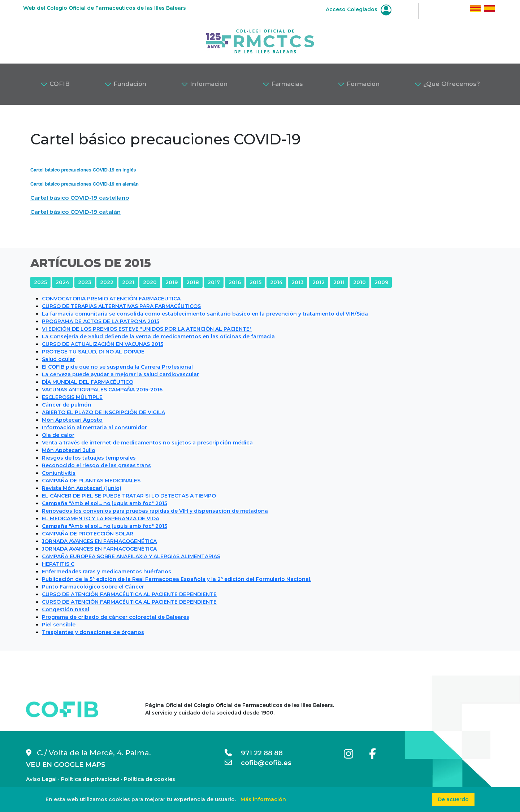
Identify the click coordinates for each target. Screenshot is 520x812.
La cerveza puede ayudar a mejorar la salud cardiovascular (120, 374)
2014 (276, 282)
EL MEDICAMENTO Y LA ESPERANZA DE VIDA (101, 518)
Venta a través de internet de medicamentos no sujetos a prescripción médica (147, 443)
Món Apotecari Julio (69, 450)
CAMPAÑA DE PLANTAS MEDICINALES (91, 481)
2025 (40, 282)
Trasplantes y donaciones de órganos (93, 632)
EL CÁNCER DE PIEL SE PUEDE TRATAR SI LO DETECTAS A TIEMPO (129, 496)
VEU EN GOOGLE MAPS (66, 765)
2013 (298, 282)
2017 (214, 282)
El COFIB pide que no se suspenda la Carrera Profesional (117, 367)
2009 (381, 282)
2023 (85, 282)
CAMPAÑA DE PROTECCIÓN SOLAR (88, 534)
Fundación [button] (125, 84)
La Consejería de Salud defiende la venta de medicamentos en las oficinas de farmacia (158, 336)
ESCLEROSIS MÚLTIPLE (72, 397)
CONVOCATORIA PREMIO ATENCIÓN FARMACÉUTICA (111, 299)
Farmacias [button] (283, 84)
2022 (107, 282)
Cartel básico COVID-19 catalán (75, 212)
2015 (255, 282)
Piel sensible (59, 625)
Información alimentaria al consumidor (94, 427)
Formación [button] (359, 84)
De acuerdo (453, 799)
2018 (193, 282)
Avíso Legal (41, 779)
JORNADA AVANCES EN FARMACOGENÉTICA (99, 541)
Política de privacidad (90, 779)
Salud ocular (58, 359)
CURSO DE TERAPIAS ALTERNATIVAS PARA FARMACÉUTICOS (121, 306)
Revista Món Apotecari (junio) (82, 488)
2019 (172, 282)
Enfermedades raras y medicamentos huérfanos (107, 572)
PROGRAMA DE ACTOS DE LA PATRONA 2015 (101, 321)
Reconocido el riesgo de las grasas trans (96, 465)
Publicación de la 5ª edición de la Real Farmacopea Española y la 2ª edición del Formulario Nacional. (177, 579)
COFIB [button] (55, 84)
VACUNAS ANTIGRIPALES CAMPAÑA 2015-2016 (102, 390)
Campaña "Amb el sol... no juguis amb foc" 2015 (105, 503)
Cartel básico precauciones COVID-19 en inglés (83, 170)
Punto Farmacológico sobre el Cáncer (93, 587)
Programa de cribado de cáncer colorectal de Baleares (116, 617)
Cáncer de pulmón (67, 405)
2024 (62, 282)
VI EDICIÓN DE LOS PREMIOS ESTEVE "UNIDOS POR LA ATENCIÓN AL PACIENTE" (147, 329)
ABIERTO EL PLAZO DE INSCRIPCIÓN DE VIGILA (103, 412)
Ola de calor (58, 435)
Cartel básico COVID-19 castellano (80, 198)
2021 (128, 282)
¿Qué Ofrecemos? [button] (447, 84)
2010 (359, 282)
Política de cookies (149, 779)
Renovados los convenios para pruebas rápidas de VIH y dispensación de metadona (155, 511)
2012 (318, 282)
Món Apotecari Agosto (72, 420)
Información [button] (204, 84)
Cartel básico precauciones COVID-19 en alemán (84, 184)
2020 (150, 282)
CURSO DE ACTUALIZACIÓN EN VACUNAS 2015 (103, 344)
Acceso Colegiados (359, 9)
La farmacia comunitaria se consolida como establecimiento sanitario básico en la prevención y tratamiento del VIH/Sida (205, 314)
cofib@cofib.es (258, 763)
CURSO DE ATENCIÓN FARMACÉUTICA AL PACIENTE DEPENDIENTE (129, 594)
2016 (235, 282)
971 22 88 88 (254, 753)
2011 (339, 282)
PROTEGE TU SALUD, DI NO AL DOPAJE (93, 352)
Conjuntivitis (59, 473)
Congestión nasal (66, 609)
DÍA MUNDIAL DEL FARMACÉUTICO (88, 382)
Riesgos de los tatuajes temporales (89, 458)
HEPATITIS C (58, 564)
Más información (263, 799)
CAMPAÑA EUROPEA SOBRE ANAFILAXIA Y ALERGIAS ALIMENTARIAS (131, 556)
